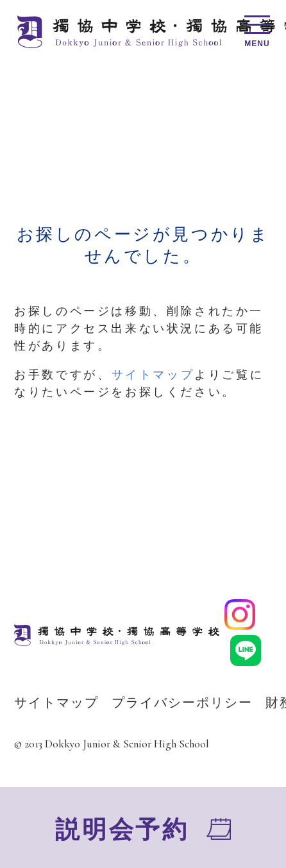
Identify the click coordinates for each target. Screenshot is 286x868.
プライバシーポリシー (182, 702)
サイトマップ (153, 375)
